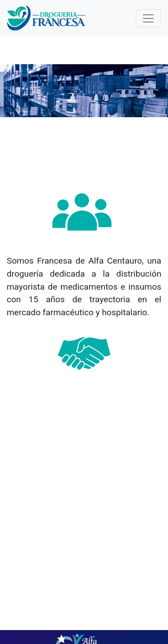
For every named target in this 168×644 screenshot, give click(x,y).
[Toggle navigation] (148, 18)
